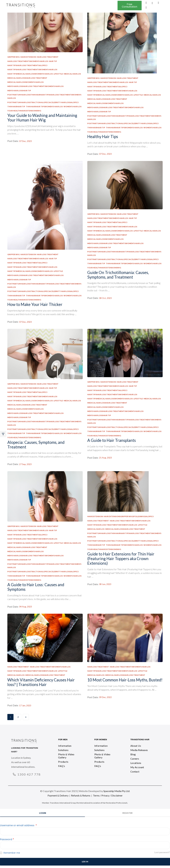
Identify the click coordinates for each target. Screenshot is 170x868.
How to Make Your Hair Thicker (35, 304)
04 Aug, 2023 (26, 607)
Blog (133, 754)
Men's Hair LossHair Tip (19, 91)
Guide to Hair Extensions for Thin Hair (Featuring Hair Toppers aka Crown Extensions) (121, 559)
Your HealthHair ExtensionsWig (24, 111)
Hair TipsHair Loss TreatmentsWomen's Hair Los (32, 69)
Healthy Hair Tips (103, 137)
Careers (135, 759)
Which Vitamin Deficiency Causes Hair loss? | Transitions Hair (41, 682)
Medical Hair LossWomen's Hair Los (25, 82)
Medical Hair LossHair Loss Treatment (27, 78)
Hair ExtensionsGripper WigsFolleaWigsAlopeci (129, 516)
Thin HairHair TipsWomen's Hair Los (44, 107)
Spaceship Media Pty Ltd (116, 791)
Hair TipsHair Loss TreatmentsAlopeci (27, 65)
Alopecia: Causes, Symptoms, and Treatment (36, 445)
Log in (85, 862)
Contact (135, 771)
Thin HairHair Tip (16, 107)
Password (7, 839)
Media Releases (139, 750)
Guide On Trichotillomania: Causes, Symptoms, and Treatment (118, 275)
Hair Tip (53, 61)
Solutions (63, 750)
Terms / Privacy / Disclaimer (108, 795)
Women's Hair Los (72, 107)
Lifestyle (58, 74)
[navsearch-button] (152, 3)
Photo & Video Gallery (66, 756)
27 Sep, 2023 (25, 464)
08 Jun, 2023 (105, 584)
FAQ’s (62, 766)
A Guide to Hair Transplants (112, 440)
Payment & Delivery (58, 795)
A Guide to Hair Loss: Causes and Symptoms (36, 587)
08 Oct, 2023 (105, 298)
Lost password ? (162, 852)
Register (127, 813)
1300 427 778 (29, 774)
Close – (3, 434)
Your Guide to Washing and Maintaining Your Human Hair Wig (42, 118)
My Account (137, 767)
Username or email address (18, 825)
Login (43, 813)
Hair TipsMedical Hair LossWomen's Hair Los (30, 74)
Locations (136, 763)
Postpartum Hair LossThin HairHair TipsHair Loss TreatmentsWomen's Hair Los (44, 96)
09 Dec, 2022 (105, 697)
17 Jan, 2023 (25, 706)
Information (65, 746)
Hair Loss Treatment (48, 57)
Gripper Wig (14, 57)
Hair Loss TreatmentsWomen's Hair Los (28, 61)
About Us (136, 746)
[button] (130, 6)
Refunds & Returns (81, 795)
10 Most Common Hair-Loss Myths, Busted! (125, 680)
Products (63, 762)
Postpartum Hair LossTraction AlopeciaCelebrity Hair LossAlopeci (43, 102)
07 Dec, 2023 (25, 141)
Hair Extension (28, 57)
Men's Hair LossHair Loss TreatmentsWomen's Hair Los (35, 86)
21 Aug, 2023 (105, 458)
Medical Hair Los (72, 74)
